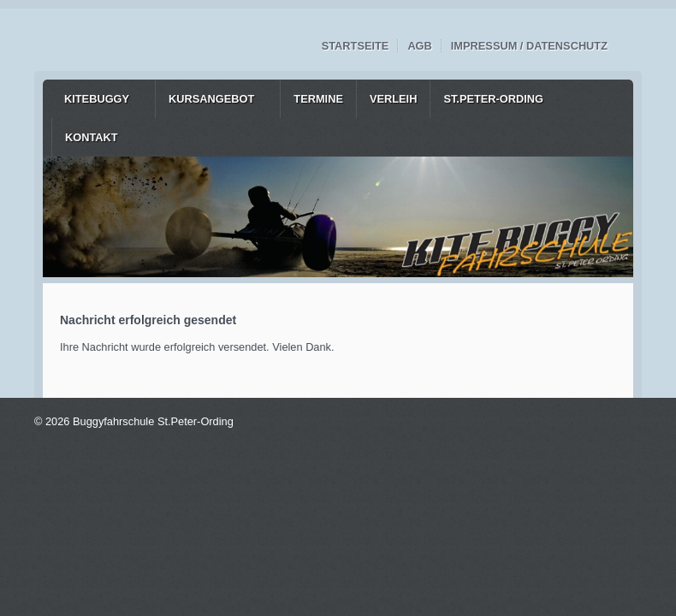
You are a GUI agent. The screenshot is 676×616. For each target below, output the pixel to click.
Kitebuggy (97, 99)
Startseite (356, 46)
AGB (419, 46)
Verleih (393, 99)
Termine (318, 99)
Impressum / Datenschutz (529, 46)
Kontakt (92, 137)
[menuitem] (103, 99)
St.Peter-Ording (493, 99)
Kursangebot (211, 99)
